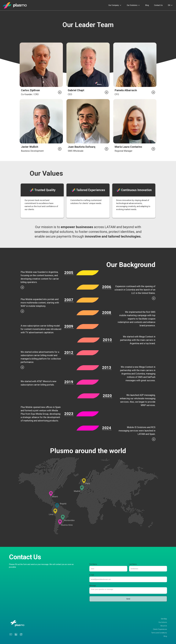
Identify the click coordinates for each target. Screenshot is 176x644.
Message (93, 586)
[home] (15, 5)
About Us (164, 626)
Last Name (133, 564)
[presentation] (106, 607)
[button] (115, 5)
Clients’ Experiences (160, 629)
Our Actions (163, 622)
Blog (147, 5)
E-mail (92, 575)
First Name (93, 564)
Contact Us (158, 5)
